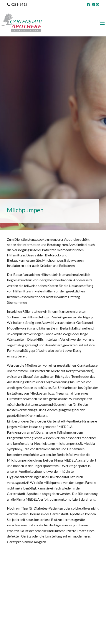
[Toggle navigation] (102, 23)
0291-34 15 (19, 4)
